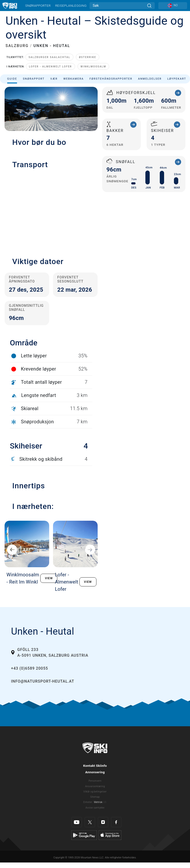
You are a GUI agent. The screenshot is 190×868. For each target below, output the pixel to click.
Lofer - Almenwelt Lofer (50, 67)
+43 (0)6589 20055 (30, 668)
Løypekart (177, 79)
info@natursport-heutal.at (43, 681)
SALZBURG (17, 46)
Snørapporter (38, 6)
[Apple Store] (110, 835)
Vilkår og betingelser (95, 792)
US (105, 802)
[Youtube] (77, 822)
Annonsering (95, 772)
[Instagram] (103, 822)
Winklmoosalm (93, 67)
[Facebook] (116, 822)
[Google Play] (84, 835)
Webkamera (74, 79)
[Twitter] (90, 822)
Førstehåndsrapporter (111, 79)
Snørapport (34, 79)
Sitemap (95, 797)
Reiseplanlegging (71, 6)
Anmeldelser (150, 79)
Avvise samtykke (95, 808)
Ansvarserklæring (95, 786)
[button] (51, 210)
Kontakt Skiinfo (95, 766)
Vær (54, 79)
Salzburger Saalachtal (49, 57)
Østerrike (88, 57)
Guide (12, 79)
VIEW (49, 578)
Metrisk (98, 802)
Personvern (95, 781)
